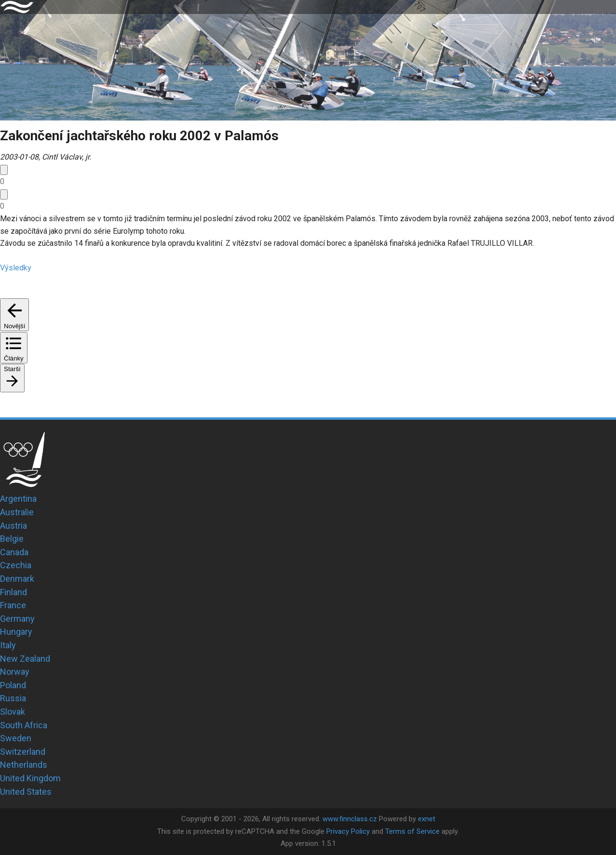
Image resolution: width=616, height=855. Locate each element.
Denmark (17, 579)
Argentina (18, 499)
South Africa (24, 725)
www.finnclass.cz (350, 819)
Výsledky (16, 268)
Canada (14, 552)
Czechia (16, 565)
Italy (8, 645)
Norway (15, 672)
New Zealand (25, 659)
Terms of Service (412, 831)
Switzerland (23, 752)
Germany (17, 619)
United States (26, 792)
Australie (17, 512)
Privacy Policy (348, 831)
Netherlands (24, 765)
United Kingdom (30, 778)
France (13, 605)
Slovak (13, 712)
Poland (13, 685)
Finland (13, 592)
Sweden (16, 738)
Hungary (16, 632)
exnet (427, 819)
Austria (13, 526)
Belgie (12, 539)
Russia (13, 698)
